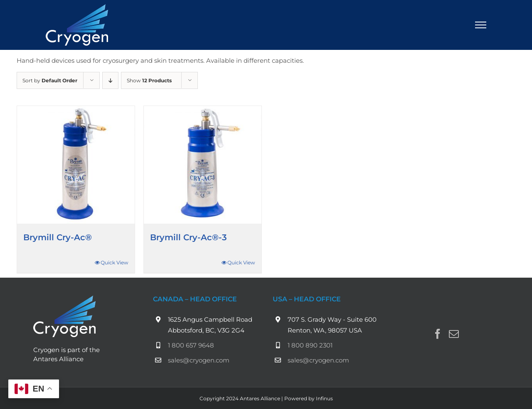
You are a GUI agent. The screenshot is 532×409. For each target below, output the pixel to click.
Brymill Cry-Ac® (58, 237)
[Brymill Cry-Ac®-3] (203, 165)
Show (149, 80)
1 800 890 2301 (310, 345)
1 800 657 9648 (191, 345)
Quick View (115, 262)
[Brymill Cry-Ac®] (76, 165)
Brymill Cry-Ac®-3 (188, 237)
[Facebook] (438, 334)
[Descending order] (110, 80)
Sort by (50, 80)
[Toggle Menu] (481, 25)
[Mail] (454, 334)
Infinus (324, 398)
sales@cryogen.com (199, 360)
